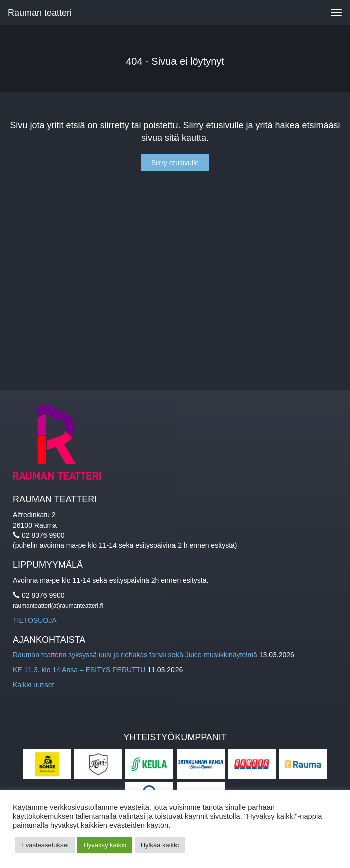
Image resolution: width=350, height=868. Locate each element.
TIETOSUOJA (35, 620)
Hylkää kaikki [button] (160, 845)
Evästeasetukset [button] (45, 845)
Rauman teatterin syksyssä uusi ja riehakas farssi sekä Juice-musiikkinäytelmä (135, 655)
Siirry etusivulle (175, 163)
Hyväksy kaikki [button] (105, 845)
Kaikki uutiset (33, 685)
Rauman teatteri (40, 13)
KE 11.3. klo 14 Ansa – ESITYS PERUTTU (79, 670)
